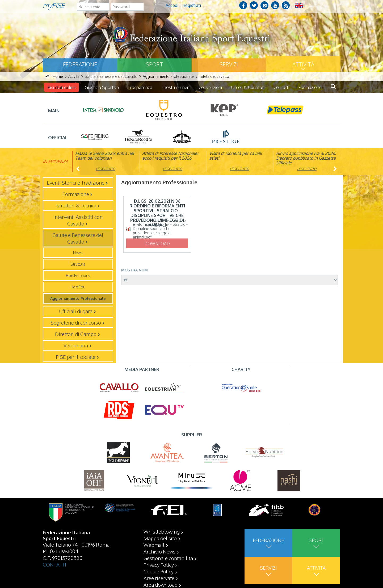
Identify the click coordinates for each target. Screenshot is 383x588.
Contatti (281, 87)
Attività (303, 64)
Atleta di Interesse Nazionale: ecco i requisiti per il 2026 (170, 156)
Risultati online (62, 87)
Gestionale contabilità (168, 558)
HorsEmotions (78, 276)
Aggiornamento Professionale (78, 298)
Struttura (78, 264)
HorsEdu (78, 287)
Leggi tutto (106, 169)
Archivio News (159, 551)
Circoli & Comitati (248, 87)
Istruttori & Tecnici (76, 205)
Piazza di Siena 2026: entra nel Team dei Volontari (105, 156)
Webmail (154, 545)
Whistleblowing (162, 531)
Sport (154, 64)
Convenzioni (210, 87)
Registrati (192, 5)
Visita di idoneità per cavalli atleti (235, 156)
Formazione (310, 87)
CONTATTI (54, 564)
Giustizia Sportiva (102, 87)
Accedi (172, 5)
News (78, 253)
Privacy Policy (159, 565)
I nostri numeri (175, 87)
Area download (161, 585)
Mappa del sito (160, 538)
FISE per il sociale (76, 357)
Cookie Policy (159, 571)
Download (157, 244)
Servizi (229, 64)
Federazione (80, 64)
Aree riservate (159, 578)
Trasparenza (140, 87)
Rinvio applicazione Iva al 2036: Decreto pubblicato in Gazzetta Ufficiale (306, 158)
